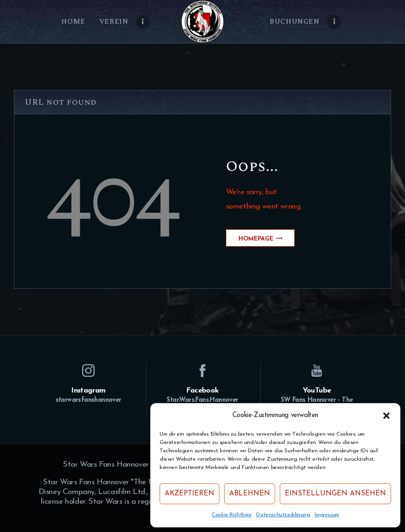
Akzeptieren (190, 494)
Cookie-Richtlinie (231, 515)
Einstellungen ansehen (335, 494)
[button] (386, 416)
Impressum (327, 515)
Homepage (256, 239)
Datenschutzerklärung (283, 515)
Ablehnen (250, 494)
